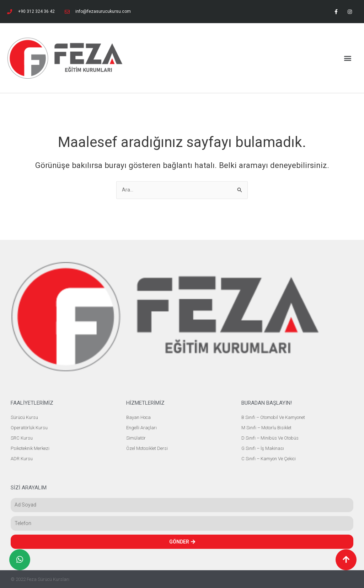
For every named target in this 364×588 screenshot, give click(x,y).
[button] (347, 58)
